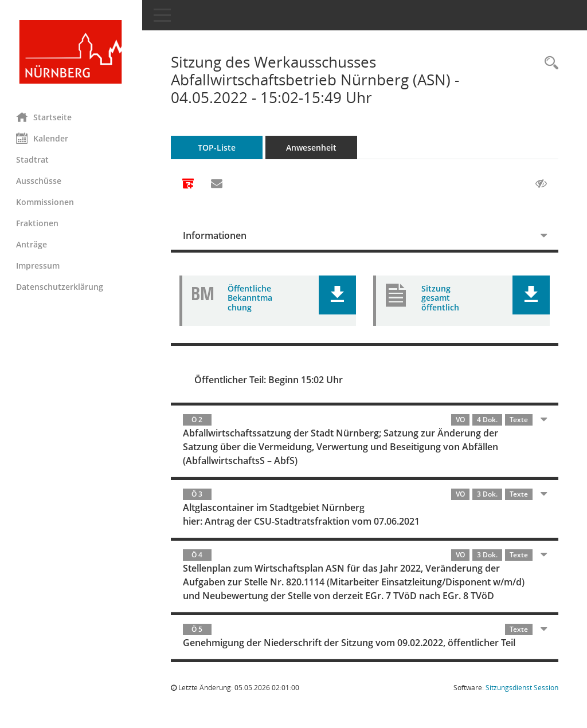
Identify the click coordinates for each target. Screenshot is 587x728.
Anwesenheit (312, 147)
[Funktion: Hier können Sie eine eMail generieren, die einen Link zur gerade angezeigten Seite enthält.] (218, 184)
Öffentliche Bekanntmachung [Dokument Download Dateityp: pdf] (251, 298)
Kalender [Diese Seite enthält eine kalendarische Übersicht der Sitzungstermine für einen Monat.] (43, 138)
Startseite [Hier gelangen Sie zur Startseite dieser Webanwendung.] (45, 117)
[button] (338, 295)
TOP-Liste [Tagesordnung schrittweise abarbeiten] (218, 147)
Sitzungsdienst (522, 688)
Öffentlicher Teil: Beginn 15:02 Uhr (270, 380)
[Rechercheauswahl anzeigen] (549, 63)
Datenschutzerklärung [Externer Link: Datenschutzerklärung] (61, 287)
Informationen (216, 235)
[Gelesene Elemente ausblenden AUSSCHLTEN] (541, 184)
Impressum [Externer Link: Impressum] (39, 265)
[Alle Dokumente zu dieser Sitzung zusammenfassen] (189, 184)
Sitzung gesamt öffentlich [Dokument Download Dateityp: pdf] (441, 298)
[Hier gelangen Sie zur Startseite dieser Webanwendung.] (72, 52)
